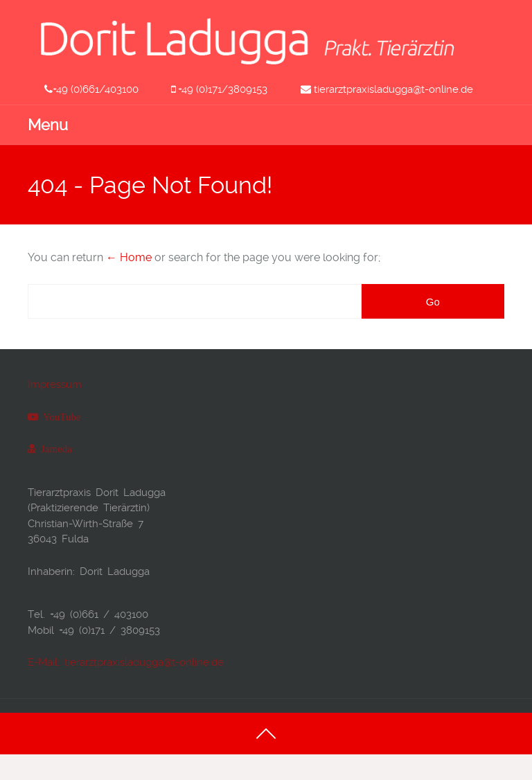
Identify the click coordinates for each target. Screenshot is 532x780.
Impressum (55, 384)
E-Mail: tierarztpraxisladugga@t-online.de (126, 662)
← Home (129, 257)
